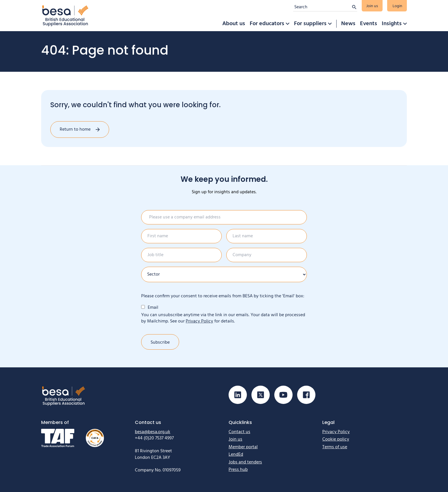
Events (369, 24)
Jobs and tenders (245, 462)
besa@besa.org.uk (153, 432)
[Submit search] (354, 7)
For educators (267, 24)
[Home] (65, 16)
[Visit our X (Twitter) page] (261, 395)
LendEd (236, 455)
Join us (372, 6)
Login (397, 6)
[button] (287, 24)
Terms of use (335, 447)
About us (234, 24)
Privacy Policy (199, 321)
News (348, 24)
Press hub (238, 470)
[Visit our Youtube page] (283, 395)
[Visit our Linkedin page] (238, 395)
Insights (392, 24)
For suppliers (310, 24)
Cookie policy (336, 439)
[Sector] (224, 274)
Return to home (75, 130)
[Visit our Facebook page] (306, 395)
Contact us (239, 432)
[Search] (322, 7)
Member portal (243, 447)
